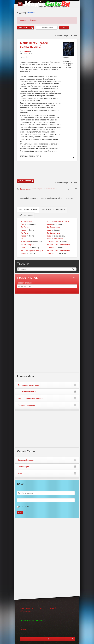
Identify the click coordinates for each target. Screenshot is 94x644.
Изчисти (24, 629)
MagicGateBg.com (27, 608)
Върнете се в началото (73, 158)
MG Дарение (26, 611)
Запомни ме (24, 507)
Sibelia (27, 51)
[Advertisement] (47, 166)
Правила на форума (28, 20)
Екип (34, 189)
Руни (52, 608)
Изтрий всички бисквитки (46, 189)
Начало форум (25, 189)
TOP (48, 639)
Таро (42, 608)
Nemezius (31, 13)
